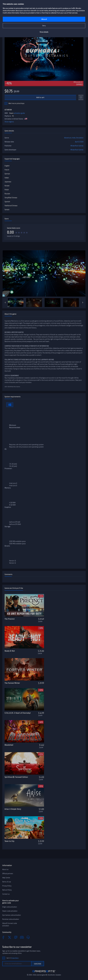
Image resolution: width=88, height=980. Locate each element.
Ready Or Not (10, 651)
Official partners (8, 874)
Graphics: (8, 507)
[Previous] (5, 302)
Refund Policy (7, 890)
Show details (44, 32)
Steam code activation (10, 911)
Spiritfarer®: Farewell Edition (16, 777)
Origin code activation (10, 907)
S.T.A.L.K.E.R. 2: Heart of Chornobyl (18, 713)
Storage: (8, 527)
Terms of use (7, 882)
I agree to (12, 958)
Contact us (6, 894)
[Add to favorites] (81, 97)
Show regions (9, 122)
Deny (44, 26)
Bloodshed (9, 745)
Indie (74, 138)
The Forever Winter (12, 683)
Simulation (80, 138)
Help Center (6, 878)
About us (5, 869)
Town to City (9, 841)
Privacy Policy (7, 886)
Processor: (8, 468)
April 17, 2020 (79, 142)
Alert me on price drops (16, 103)
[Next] (83, 302)
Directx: (7, 546)
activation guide (19, 113)
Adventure (68, 138)
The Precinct (10, 619)
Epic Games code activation (12, 915)
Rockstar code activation (11, 919)
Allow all (44, 19)
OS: (6, 449)
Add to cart (40, 97)
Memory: (8, 488)
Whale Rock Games (77, 146)
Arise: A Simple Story (13, 809)
